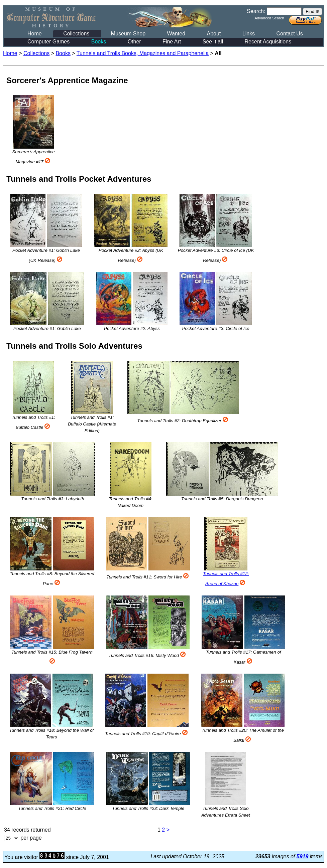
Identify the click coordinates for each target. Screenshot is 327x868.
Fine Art (172, 42)
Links (249, 34)
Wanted (176, 34)
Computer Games (48, 42)
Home (35, 34)
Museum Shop (128, 34)
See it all (213, 42)
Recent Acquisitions (268, 42)
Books (99, 42)
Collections (76, 34)
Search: (256, 11)
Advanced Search (269, 18)
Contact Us (290, 34)
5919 (303, 856)
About (214, 34)
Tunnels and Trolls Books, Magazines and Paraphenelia (143, 53)
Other (134, 42)
